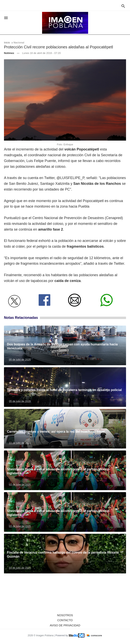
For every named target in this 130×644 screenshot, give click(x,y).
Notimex (9, 53)
